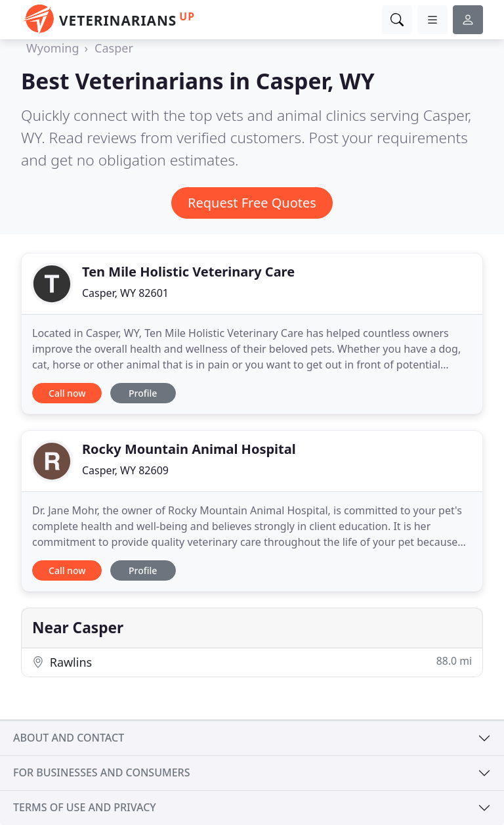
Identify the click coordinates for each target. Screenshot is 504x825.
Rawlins (252, 662)
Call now (67, 393)
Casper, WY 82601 (125, 293)
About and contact (69, 738)
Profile (143, 393)
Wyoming (52, 48)
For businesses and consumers (101, 772)
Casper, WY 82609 (125, 470)
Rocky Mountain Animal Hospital (189, 449)
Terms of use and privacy (85, 807)
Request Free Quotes (252, 203)
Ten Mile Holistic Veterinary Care (188, 272)
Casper (114, 48)
